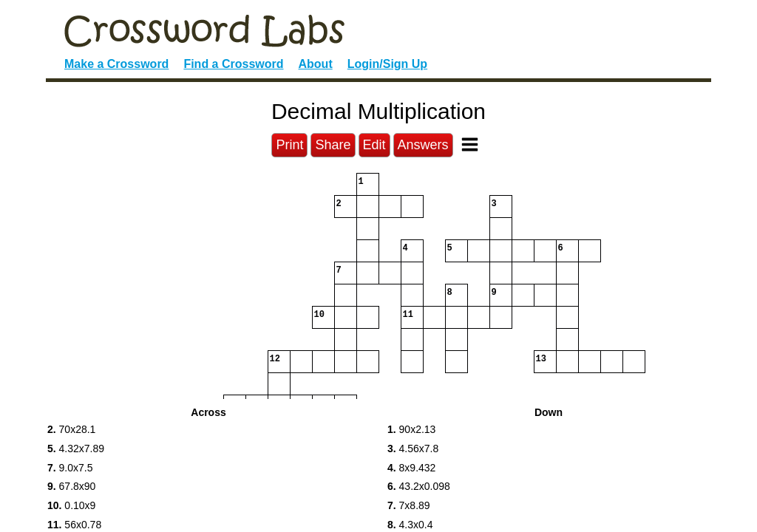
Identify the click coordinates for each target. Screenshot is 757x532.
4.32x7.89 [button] (76, 449)
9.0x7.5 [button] (70, 468)
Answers (423, 145)
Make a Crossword (116, 64)
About (316, 64)
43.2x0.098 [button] (419, 486)
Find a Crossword (233, 64)
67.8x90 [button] (71, 486)
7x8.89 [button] (409, 505)
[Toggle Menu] (470, 144)
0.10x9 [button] (71, 505)
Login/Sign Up (387, 64)
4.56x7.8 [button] (413, 449)
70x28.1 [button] (71, 429)
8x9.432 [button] (411, 468)
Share (333, 145)
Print (289, 145)
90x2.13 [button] (411, 429)
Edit (374, 145)
